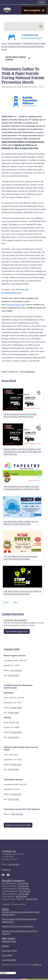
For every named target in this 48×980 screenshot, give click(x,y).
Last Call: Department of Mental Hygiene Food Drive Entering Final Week (20, 558)
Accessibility (7, 955)
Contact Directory (13, 614)
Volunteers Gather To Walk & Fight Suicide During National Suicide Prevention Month (23, 46)
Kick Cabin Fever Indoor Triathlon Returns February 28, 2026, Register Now (21, 523)
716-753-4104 (16, 670)
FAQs (5, 909)
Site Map (6, 946)
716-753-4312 (24, 889)
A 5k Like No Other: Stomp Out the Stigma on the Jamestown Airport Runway (22, 593)
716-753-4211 (23, 886)
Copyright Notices (9, 960)
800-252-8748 (32, 899)
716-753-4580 (23, 894)
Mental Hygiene (15, 43)
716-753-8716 (13, 737)
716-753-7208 (13, 799)
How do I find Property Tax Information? (18, 926)
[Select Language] (8, 973)
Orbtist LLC (37, 965)
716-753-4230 (13, 675)
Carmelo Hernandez (15, 620)
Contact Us (6, 870)
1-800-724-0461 (17, 814)
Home (4, 43)
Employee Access (9, 942)
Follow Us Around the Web (18, 825)
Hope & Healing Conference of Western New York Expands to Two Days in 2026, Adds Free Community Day (22, 452)
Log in (42, 2)
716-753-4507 (16, 794)
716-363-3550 (16, 732)
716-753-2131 (25, 891)
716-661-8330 (16, 708)
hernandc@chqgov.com (17, 631)
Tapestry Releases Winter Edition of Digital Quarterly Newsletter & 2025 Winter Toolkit (22, 488)
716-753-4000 (14, 865)
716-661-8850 (16, 764)
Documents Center (9, 951)
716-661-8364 (13, 713)
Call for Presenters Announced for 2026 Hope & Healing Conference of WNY (20, 415)
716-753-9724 (13, 769)
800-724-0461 (21, 896)
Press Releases (28, 372)
